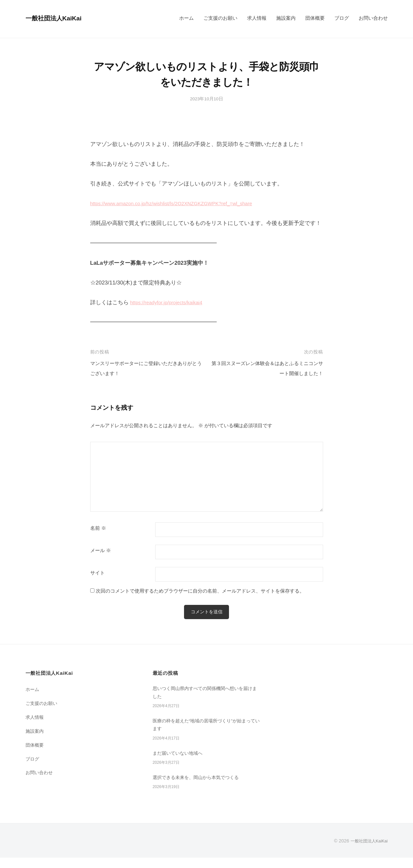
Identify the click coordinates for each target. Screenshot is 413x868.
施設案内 (286, 18)
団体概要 (315, 18)
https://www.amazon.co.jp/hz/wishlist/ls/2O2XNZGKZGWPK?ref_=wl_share (182, 203)
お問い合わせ (373, 18)
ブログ (342, 18)
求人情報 (257, 18)
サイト (98, 573)
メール (101, 551)
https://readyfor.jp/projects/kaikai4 (171, 302)
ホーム (186, 18)
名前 (98, 528)
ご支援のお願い (220, 18)
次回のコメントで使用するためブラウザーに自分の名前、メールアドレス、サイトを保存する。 (200, 591)
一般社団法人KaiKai (58, 18)
